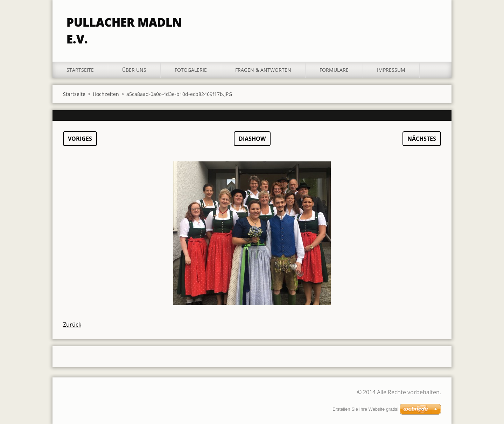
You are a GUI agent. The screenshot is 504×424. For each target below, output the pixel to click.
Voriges (80, 139)
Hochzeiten (106, 94)
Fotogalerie (191, 70)
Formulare (334, 70)
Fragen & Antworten (263, 70)
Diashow (252, 139)
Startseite (80, 70)
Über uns (134, 70)
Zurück (72, 325)
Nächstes (422, 139)
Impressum (391, 70)
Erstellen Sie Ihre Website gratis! (365, 409)
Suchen (433, 20)
